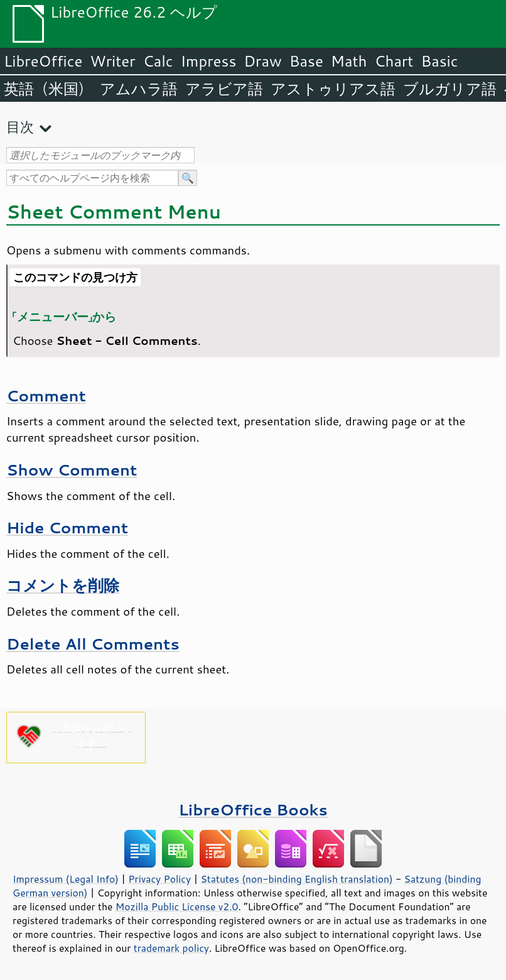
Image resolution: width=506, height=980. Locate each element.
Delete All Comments (93, 644)
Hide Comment (67, 527)
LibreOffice (43, 61)
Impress (209, 61)
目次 (20, 127)
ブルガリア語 (450, 89)
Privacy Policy (159, 879)
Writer (112, 61)
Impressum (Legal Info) (66, 879)
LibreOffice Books (253, 809)
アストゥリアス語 (333, 89)
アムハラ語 (139, 89)
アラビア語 (224, 89)
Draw (262, 61)
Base (306, 61)
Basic (439, 61)
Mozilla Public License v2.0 (177, 906)
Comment (46, 395)
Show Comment (72, 470)
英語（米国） (48, 89)
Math (349, 61)
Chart (394, 61)
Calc (158, 61)
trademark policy (171, 948)
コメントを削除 (63, 585)
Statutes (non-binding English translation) (296, 879)
